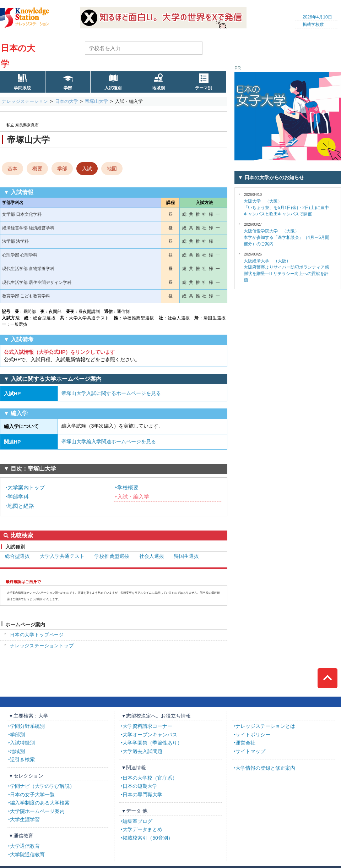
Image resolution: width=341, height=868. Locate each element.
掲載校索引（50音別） (148, 838)
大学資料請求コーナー (147, 726)
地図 (112, 169)
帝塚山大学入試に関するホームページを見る (111, 393)
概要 (37, 169)
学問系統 (22, 88)
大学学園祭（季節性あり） (152, 743)
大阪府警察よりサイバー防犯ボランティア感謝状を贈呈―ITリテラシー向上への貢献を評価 (286, 267)
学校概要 (128, 487)
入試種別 (113, 88)
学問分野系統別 (27, 726)
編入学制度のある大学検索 (40, 803)
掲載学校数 (313, 24)
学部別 (17, 735)
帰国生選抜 (186, 556)
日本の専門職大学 (142, 795)
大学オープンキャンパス (150, 735)
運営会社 (245, 743)
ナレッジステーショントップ (42, 646)
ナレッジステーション (25, 101)
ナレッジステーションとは (265, 726)
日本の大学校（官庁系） (150, 778)
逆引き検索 (22, 759)
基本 (12, 169)
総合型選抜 (17, 556)
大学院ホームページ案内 (37, 811)
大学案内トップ (26, 487)
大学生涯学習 (25, 819)
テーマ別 (204, 88)
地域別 (158, 88)
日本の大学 (67, 101)
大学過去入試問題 (142, 751)
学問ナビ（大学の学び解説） (42, 786)
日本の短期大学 (140, 786)
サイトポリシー (253, 735)
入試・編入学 (133, 497)
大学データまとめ (142, 829)
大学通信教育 (25, 846)
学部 (68, 88)
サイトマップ (250, 751)
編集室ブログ (137, 821)
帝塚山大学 (96, 101)
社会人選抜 (152, 556)
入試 (87, 169)
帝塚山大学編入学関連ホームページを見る (109, 441)
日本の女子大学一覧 (32, 795)
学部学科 (18, 497)
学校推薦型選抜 (112, 556)
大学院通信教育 (27, 855)
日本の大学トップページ (37, 635)
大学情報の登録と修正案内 (265, 768)
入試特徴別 (22, 743)
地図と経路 (21, 506)
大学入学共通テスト (62, 556)
